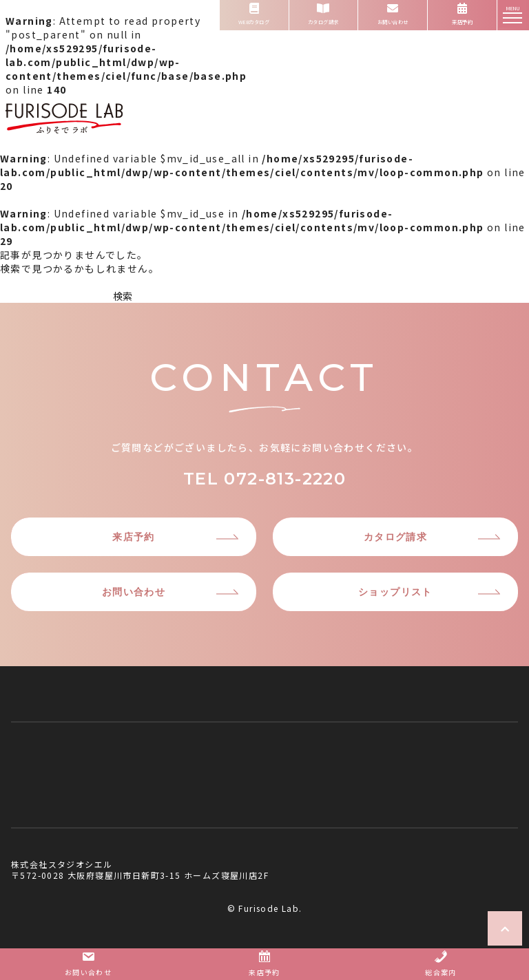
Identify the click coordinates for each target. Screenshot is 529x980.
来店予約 (134, 537)
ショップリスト (395, 592)
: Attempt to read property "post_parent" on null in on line (126, 79)
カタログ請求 (395, 537)
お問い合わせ (134, 592)
